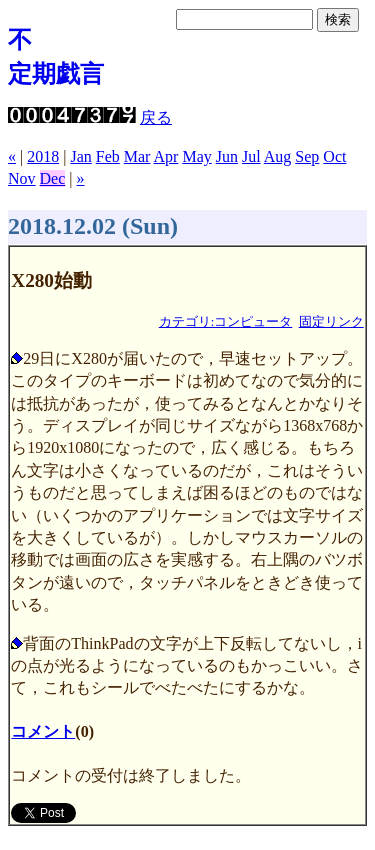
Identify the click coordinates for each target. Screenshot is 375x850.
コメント (43, 731)
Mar (137, 156)
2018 (43, 156)
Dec (53, 178)
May (196, 156)
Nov (22, 178)
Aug (278, 156)
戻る (156, 117)
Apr (166, 156)
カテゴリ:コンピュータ (226, 322)
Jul (251, 156)
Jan (80, 156)
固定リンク (331, 322)
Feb (108, 156)
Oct (334, 156)
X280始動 (51, 280)
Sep (307, 156)
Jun (227, 156)
